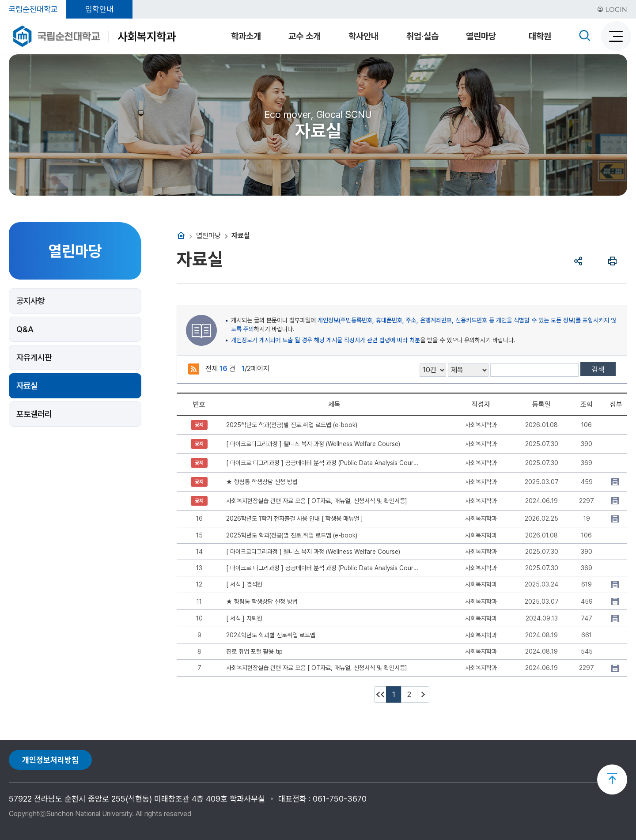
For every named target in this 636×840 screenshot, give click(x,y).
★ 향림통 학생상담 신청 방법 (262, 482)
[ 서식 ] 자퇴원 (244, 618)
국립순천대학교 (33, 9)
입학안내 (99, 9)
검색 (598, 369)
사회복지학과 (147, 36)
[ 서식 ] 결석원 (244, 584)
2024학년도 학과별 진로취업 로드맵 (271, 635)
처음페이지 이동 (380, 694)
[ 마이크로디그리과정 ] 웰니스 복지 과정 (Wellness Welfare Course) (313, 444)
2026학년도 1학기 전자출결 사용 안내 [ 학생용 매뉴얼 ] (295, 518)
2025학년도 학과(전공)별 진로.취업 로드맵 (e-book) (292, 425)
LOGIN (612, 9)
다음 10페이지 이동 (423, 694)
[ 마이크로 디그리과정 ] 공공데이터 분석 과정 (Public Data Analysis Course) (324, 463)
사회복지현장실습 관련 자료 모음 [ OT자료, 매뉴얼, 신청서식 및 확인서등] (317, 501)
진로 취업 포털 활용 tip (254, 651)
